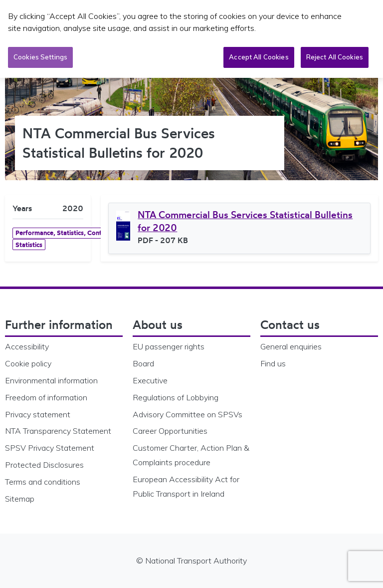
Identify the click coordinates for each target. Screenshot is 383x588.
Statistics (29, 245)
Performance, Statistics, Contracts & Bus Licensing (89, 233)
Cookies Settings (40, 57)
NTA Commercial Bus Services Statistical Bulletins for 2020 (245, 221)
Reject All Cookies (335, 57)
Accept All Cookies (259, 57)
